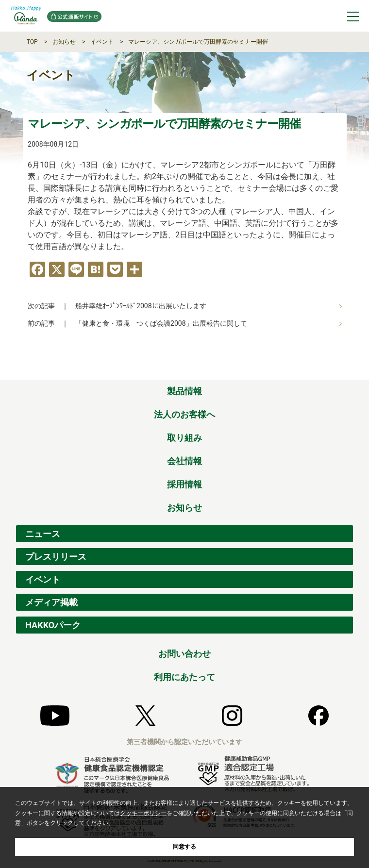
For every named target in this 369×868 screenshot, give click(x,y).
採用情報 (184, 484)
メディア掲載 (51, 602)
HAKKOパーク (53, 625)
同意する (184, 847)
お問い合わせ (184, 654)
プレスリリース (56, 557)
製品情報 (184, 391)
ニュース (43, 534)
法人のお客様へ (184, 414)
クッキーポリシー (143, 813)
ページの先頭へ (346, 369)
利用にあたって (184, 677)
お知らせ (64, 42)
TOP (32, 42)
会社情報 (184, 461)
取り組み (184, 438)
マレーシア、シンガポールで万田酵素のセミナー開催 (198, 42)
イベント (102, 42)
